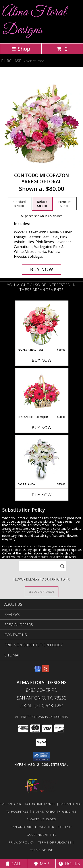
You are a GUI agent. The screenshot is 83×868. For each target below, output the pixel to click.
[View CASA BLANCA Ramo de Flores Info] (41, 459)
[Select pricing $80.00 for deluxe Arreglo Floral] (42, 204)
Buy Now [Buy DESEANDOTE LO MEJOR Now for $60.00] (42, 427)
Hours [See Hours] (69, 864)
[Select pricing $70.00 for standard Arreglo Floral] (19, 204)
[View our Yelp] (46, 671)
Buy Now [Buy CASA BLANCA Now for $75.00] (42, 495)
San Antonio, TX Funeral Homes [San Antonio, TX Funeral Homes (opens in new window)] (28, 804)
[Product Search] (42, 566)
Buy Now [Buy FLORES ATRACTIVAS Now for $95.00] (42, 360)
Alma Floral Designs (34, 21)
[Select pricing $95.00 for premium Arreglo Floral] (65, 204)
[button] (41, 756)
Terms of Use (42, 850)
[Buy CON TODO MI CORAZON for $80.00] (42, 269)
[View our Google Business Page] (38, 671)
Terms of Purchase (55, 842)
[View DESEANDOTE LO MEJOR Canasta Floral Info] (41, 392)
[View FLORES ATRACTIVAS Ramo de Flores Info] (41, 324)
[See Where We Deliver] (42, 591)
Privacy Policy (22, 842)
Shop (21, 49)
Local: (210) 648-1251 (42, 706)
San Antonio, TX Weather (32, 827)
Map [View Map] (42, 864)
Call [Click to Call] (14, 864)
